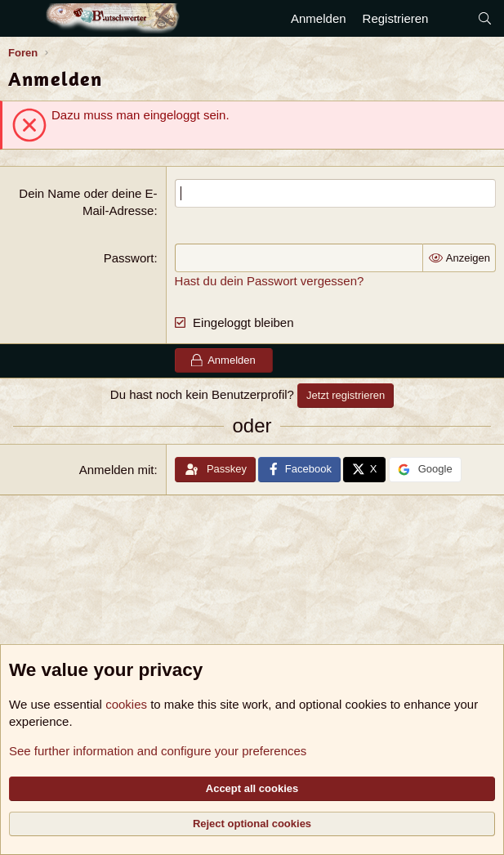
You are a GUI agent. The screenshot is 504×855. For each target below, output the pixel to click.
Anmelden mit (117, 470)
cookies (126, 704)
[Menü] (22, 19)
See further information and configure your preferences (158, 751)
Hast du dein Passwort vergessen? (270, 281)
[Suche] (485, 18)
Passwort (129, 258)
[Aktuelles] (452, 18)
